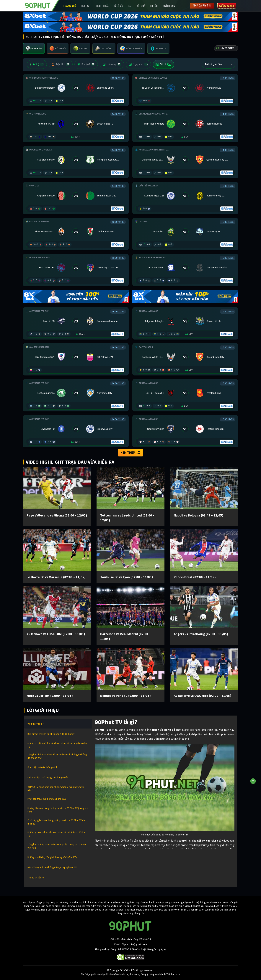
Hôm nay (112, 64)
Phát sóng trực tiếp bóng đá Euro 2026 (47, 799)
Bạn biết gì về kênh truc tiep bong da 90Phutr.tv (51, 734)
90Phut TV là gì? (36, 724)
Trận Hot (61, 64)
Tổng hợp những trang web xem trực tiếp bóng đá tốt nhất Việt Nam (57, 846)
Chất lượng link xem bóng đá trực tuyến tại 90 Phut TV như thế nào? (57, 822)
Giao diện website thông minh (43, 767)
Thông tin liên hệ (36, 878)
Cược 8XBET (227, 6)
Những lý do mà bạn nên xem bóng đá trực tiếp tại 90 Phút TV (57, 834)
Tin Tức (154, 6)
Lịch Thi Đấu (103, 6)
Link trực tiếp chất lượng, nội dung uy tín (48, 778)
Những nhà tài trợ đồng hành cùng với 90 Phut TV (52, 857)
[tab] (34, 48)
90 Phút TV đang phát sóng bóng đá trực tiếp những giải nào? (56, 789)
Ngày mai (138, 64)
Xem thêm (130, 453)
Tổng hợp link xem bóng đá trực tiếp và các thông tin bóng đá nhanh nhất (57, 756)
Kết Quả (141, 6)
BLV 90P (86, 64)
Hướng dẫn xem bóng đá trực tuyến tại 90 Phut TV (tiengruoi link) (58, 810)
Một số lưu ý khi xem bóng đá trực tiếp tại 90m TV (52, 867)
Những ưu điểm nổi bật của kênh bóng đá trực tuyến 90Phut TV (57, 745)
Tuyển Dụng (168, 6)
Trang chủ (70, 6)
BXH (130, 6)
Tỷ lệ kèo (119, 6)
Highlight (86, 6)
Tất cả (163, 64)
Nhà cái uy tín (202, 5)
